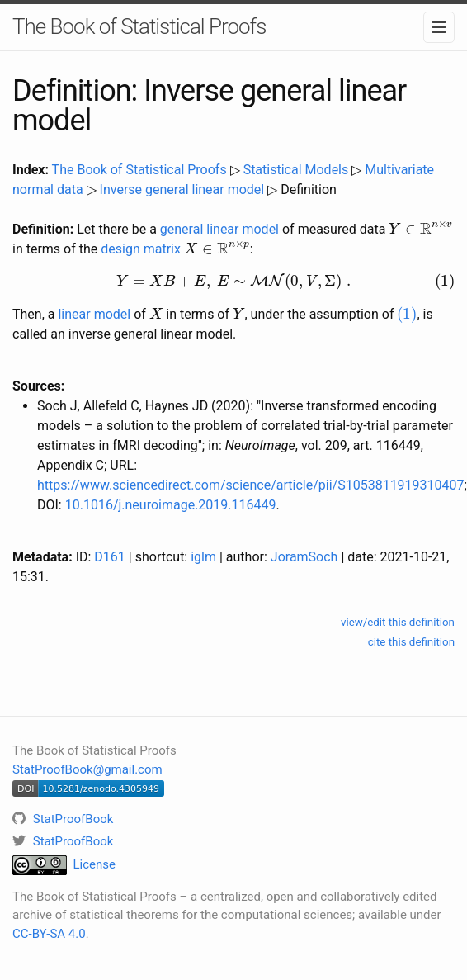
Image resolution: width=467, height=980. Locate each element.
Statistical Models (296, 170)
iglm (203, 557)
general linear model (219, 229)
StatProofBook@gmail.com (87, 769)
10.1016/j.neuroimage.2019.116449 (171, 505)
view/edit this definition (398, 622)
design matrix (141, 249)
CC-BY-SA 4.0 (49, 934)
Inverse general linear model (182, 189)
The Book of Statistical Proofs (139, 26)
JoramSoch (304, 557)
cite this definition (411, 642)
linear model (94, 314)
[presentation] (421, 228)
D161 (109, 557)
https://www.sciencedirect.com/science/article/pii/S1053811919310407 (251, 485)
